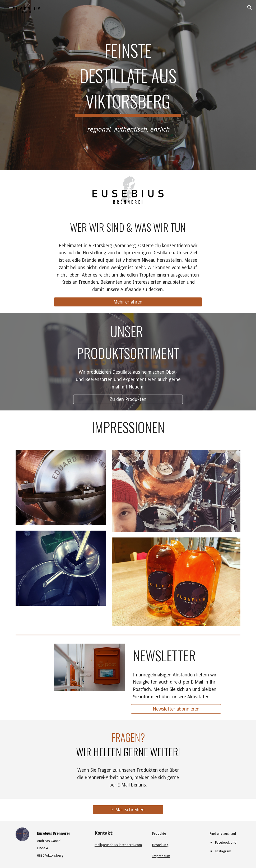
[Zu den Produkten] (128, 399)
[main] (128, 76)
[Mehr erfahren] (128, 302)
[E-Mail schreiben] (128, 810)
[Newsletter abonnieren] (176, 709)
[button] (6, 7)
